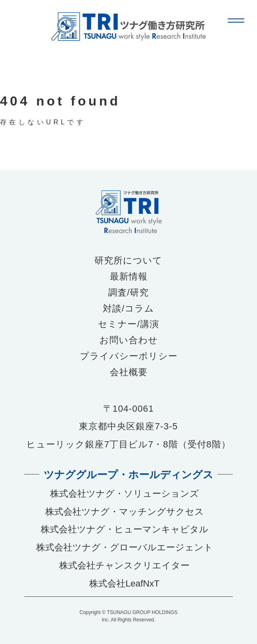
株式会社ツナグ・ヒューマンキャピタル (125, 529)
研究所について (128, 261)
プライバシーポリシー (129, 356)
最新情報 (129, 277)
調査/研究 (128, 293)
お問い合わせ (129, 340)
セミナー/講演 (128, 324)
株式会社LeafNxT (124, 583)
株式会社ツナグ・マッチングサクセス (125, 512)
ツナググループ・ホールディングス (128, 474)
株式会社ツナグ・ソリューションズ (125, 494)
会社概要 (129, 372)
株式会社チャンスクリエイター (124, 565)
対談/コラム (128, 309)
